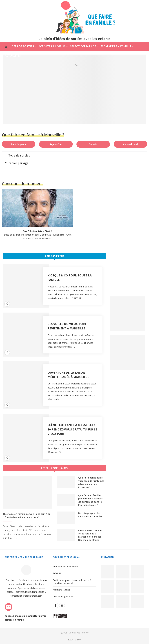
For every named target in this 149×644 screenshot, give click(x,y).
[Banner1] (128, 314)
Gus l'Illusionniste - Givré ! (37, 231)
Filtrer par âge (18, 163)
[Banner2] (128, 352)
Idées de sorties (22, 47)
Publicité (57, 574)
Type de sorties (19, 155)
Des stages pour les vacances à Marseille (90, 515)
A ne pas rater (54, 256)
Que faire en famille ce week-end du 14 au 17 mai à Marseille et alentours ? (27, 515)
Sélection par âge (83, 47)
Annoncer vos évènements (66, 567)
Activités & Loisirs (52, 47)
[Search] (77, 65)
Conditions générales (63, 597)
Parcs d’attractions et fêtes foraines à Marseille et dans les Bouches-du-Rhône (90, 535)
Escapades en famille (116, 47)
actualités (13, 56)
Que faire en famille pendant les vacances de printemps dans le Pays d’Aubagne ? (90, 500)
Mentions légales (61, 590)
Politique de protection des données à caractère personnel (72, 582)
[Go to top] (75, 640)
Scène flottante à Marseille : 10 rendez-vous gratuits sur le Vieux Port (72, 429)
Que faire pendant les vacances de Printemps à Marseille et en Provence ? (91, 482)
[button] (74, 155)
